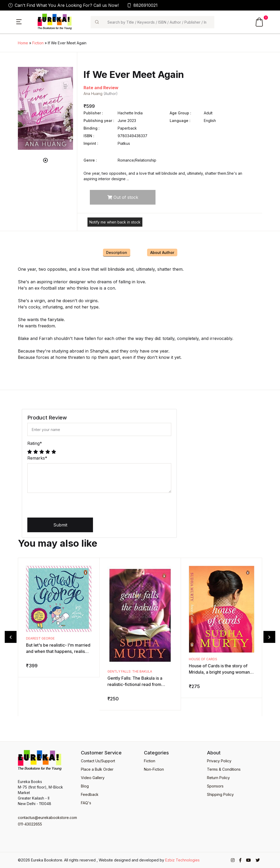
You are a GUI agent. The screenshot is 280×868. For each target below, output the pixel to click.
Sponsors (215, 786)
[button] (19, 21)
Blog (85, 786)
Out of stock (123, 197)
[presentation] (67, 507)
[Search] (159, 22)
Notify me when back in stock (115, 222)
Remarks (37, 458)
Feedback (90, 794)
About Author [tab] (162, 252)
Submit (60, 525)
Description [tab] (117, 252)
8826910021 (142, 5)
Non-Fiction (154, 769)
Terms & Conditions (224, 769)
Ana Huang (93, 94)
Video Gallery (93, 778)
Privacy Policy (219, 761)
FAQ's (86, 803)
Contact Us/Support (98, 761)
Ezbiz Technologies (182, 860)
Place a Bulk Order (97, 769)
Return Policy (218, 778)
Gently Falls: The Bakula (130, 671)
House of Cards (203, 659)
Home (23, 43)
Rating (35, 443)
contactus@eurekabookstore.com (45, 818)
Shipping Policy (220, 794)
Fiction (38, 43)
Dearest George (40, 638)
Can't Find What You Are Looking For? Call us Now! (64, 5)
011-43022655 (30, 824)
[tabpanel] (45, 108)
